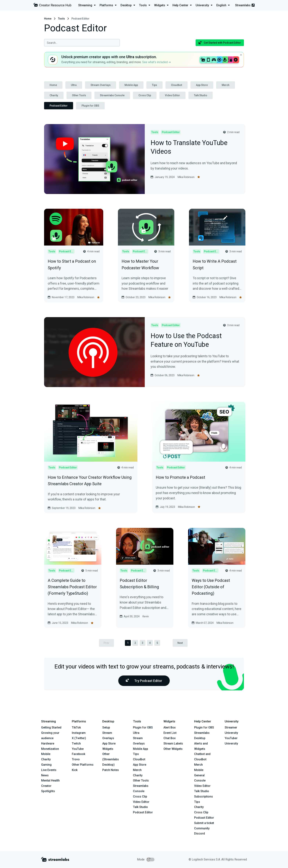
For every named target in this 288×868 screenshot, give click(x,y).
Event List (170, 733)
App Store (202, 85)
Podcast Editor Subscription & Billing (139, 584)
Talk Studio (201, 95)
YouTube (78, 749)
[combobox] (82, 43)
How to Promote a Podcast (180, 477)
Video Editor (172, 95)
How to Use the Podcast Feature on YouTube (186, 341)
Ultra (74, 85)
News (45, 775)
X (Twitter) (79, 738)
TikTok (76, 728)
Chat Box (170, 738)
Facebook (79, 754)
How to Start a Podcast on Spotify (72, 264)
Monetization (50, 749)
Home (48, 19)
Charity (54, 95)
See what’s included (156, 62)
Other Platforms (83, 765)
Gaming (46, 765)
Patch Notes (111, 770)
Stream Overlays (101, 85)
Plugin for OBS (90, 106)
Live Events (49, 770)
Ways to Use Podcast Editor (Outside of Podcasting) (211, 587)
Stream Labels (173, 743)
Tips (154, 85)
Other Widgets (173, 749)
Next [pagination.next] (180, 643)
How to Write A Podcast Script (215, 264)
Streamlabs (245, 5)
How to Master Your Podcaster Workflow (140, 264)
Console (200, 781)
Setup (106, 728)
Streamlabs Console (112, 95)
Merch (226, 85)
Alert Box (170, 728)
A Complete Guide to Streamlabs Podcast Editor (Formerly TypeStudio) (72, 587)
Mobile (46, 754)
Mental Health (50, 781)
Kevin (146, 616)
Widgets (108, 749)
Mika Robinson (186, 177)
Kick (75, 770)
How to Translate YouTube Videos (189, 147)
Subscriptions (204, 796)
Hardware (48, 743)
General (199, 775)
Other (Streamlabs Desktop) (111, 759)
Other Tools (79, 95)
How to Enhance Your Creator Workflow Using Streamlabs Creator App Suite (90, 481)
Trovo (76, 759)
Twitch (76, 743)
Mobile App (131, 85)
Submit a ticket (204, 823)
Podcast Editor (59, 106)
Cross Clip (145, 95)
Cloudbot (177, 85)
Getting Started (51, 728)
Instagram (79, 733)
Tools (61, 19)
